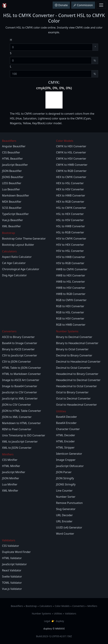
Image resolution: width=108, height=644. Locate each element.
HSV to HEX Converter (70, 245)
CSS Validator (11, 546)
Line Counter (64, 491)
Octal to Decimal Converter (73, 398)
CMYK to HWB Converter (72, 165)
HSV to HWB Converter (71, 257)
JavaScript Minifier (14, 472)
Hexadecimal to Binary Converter (77, 374)
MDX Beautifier (12, 202)
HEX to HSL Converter (70, 183)
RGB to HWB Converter (71, 325)
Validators (71, 614)
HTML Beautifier (12, 159)
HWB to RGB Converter (71, 294)
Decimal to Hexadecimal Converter (78, 362)
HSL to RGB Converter (70, 232)
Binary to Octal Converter (72, 349)
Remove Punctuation (69, 503)
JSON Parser (64, 472)
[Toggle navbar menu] (101, 5)
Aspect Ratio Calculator (17, 257)
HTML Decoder (66, 435)
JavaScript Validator (14, 564)
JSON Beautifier (12, 171)
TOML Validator (12, 583)
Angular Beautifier (14, 146)
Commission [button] (83, 5)
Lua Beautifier (11, 189)
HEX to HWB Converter (71, 195)
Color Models (62, 606)
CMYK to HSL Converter (71, 152)
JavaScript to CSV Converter (20, 392)
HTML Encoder (65, 441)
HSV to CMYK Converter (71, 239)
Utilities (58, 614)
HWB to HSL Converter (70, 282)
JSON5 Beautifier (13, 177)
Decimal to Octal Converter (73, 368)
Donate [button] (61, 5)
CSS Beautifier (11, 152)
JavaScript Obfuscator (70, 466)
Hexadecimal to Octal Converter (76, 386)
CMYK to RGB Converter (71, 171)
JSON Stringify (65, 478)
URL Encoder (64, 521)
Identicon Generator (69, 454)
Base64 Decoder (66, 417)
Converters (78, 606)
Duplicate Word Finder (16, 552)
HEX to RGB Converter (70, 202)
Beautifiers (17, 606)
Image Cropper (66, 460)
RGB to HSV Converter (70, 318)
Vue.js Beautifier (12, 220)
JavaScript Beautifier (15, 165)
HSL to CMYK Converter (71, 208)
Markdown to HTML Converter (21, 423)
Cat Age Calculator (14, 263)
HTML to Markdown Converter (21, 374)
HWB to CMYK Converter (72, 269)
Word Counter (65, 534)
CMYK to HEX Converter (71, 146)
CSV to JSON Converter (16, 362)
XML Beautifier (11, 226)
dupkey (60, 621)
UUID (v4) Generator (69, 527)
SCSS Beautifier (12, 208)
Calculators (46, 606)
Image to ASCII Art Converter (21, 380)
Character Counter (68, 429)
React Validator (12, 570)
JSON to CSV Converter (16, 405)
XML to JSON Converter (17, 448)
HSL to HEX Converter (70, 214)
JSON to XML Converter (17, 417)
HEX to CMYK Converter (71, 177)
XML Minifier (10, 491)
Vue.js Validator (12, 589)
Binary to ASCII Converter (18, 349)
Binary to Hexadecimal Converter (77, 343)
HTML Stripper (65, 448)
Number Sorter (66, 497)
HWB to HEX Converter (71, 275)
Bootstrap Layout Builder (18, 245)
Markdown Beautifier (16, 195)
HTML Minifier (11, 466)
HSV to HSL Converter (70, 251)
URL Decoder (64, 515)
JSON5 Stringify (66, 484)
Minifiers (92, 606)
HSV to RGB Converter (70, 263)
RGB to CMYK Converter (71, 300)
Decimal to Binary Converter (74, 355)
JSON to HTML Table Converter (22, 411)
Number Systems (41, 614)
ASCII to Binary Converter (18, 337)
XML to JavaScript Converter (20, 442)
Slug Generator (66, 509)
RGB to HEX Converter (70, 306)
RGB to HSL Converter (70, 312)
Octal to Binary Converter (72, 392)
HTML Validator (12, 558)
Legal (47, 621)
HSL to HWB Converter (70, 226)
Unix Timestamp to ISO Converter (24, 435)
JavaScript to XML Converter (20, 398)
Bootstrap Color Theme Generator (24, 239)
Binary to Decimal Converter (74, 337)
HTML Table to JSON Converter (22, 368)
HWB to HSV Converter (71, 288)
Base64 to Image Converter (20, 343)
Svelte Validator (12, 577)
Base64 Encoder (66, 423)
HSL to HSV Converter (70, 220)
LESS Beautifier (12, 183)
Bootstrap (31, 606)
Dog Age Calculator (14, 275)
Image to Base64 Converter (20, 386)
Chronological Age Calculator (21, 269)
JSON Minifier (11, 478)
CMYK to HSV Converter (71, 159)
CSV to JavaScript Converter (20, 355)
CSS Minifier (10, 460)
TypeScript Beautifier (15, 214)
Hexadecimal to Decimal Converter (78, 380)
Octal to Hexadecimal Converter (76, 405)
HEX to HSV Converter (70, 189)
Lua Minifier (10, 484)
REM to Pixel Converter (17, 429)
